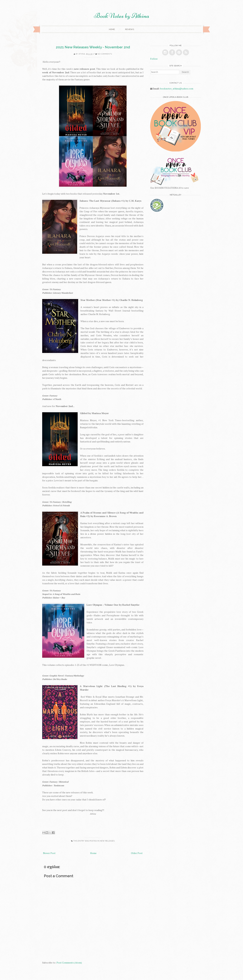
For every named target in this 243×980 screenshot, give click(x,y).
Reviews (130, 29)
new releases (107, 841)
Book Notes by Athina (122, 16)
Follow (154, 59)
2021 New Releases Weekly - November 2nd (93, 47)
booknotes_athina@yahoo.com (177, 89)
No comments (105, 54)
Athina (82, 54)
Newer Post (49, 853)
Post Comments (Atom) (69, 963)
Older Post (137, 853)
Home (112, 29)
